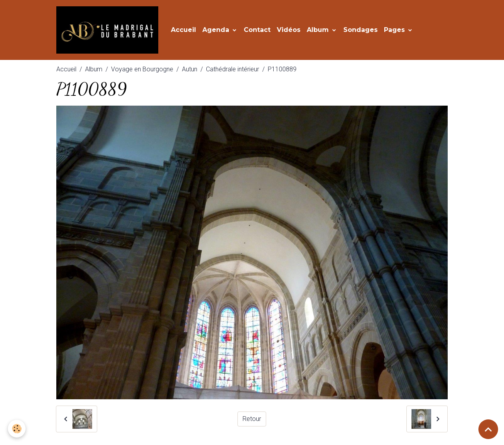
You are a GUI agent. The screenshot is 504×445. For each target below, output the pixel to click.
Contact (257, 30)
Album (319, 30)
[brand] (109, 30)
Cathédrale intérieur (233, 69)
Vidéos (289, 30)
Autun (190, 69)
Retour (252, 419)
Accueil (183, 30)
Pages (395, 30)
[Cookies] (17, 429)
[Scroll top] (488, 429)
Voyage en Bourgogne (142, 69)
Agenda (217, 30)
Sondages (360, 30)
